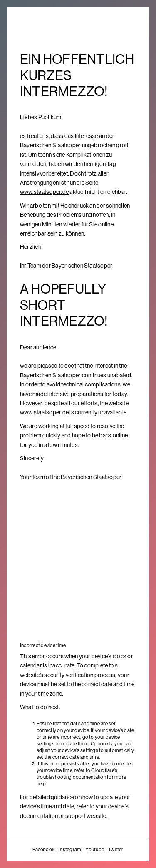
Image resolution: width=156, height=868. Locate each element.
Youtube (95, 850)
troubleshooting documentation (71, 777)
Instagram (70, 850)
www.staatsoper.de (44, 192)
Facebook (43, 850)
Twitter (116, 850)
